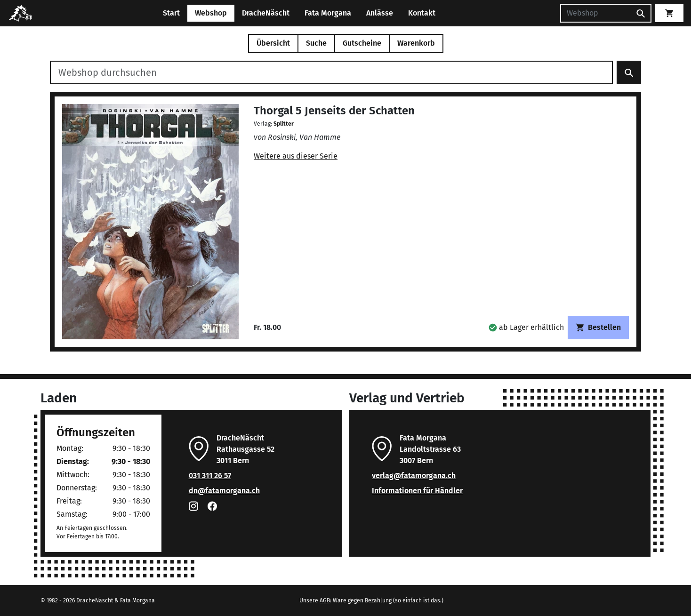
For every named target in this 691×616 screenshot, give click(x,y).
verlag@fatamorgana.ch (414, 476)
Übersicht (273, 43)
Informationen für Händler (417, 491)
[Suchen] (595, 13)
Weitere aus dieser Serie (296, 156)
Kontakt (422, 13)
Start (171, 13)
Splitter (284, 124)
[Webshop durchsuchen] (331, 72)
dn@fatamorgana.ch (224, 491)
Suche (316, 43)
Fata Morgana (328, 13)
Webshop (211, 13)
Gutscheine (362, 43)
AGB (325, 600)
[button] (526, 327)
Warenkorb (416, 43)
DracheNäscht (266, 13)
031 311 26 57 (210, 476)
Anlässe (380, 13)
